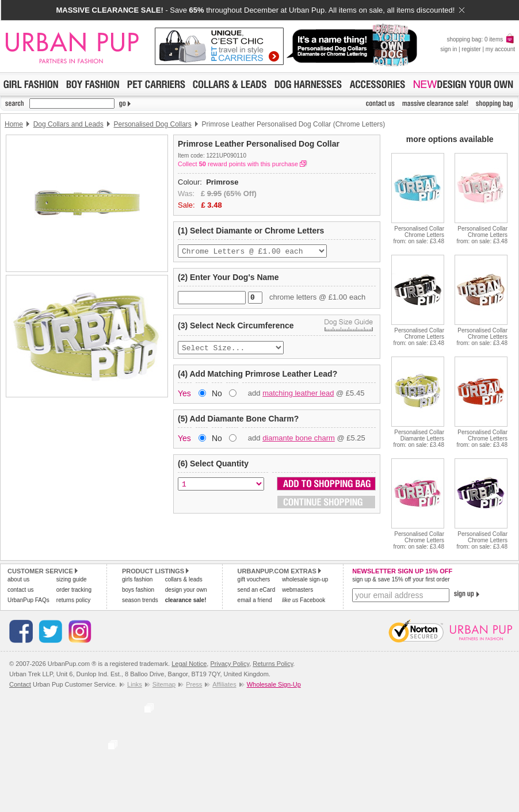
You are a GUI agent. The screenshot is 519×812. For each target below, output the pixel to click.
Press (194, 684)
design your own (186, 590)
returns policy (73, 600)
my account (500, 49)
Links (135, 684)
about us (18, 579)
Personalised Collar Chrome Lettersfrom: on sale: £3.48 (419, 235)
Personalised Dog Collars (152, 124)
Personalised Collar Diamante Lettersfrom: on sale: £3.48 (419, 438)
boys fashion (138, 590)
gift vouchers (254, 579)
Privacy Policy (230, 664)
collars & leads (184, 579)
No (217, 398)
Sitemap (164, 684)
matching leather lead (298, 398)
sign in (449, 49)
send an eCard (257, 590)
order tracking (74, 590)
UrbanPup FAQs (28, 600)
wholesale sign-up (305, 579)
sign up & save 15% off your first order (401, 579)
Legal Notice (189, 664)
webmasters (297, 590)
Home (14, 124)
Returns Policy (273, 664)
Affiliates (224, 684)
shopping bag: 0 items (481, 39)
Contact (20, 684)
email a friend (255, 600)
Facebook (304, 600)
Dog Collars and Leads (68, 124)
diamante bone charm (299, 443)
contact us (21, 590)
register (471, 49)
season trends (140, 600)
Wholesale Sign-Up (274, 684)
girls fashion (137, 579)
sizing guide (72, 579)
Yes (184, 398)
